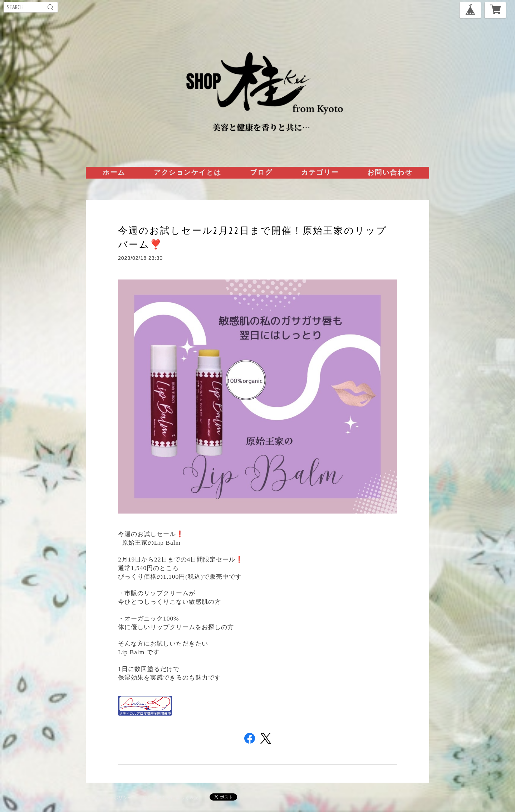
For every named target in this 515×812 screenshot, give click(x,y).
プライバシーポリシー (109, 798)
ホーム (114, 172)
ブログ (261, 172)
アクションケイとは (188, 172)
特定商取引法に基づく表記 (171, 798)
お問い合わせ (390, 172)
